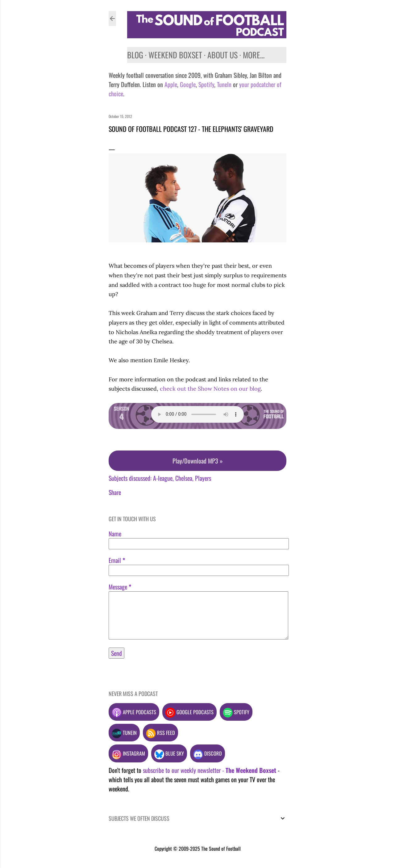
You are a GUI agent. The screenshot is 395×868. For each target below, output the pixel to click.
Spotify (206, 84)
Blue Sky (169, 753)
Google (187, 84)
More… (254, 55)
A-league (163, 478)
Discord (208, 753)
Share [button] (115, 492)
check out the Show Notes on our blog (210, 389)
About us (222, 55)
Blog (135, 55)
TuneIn (224, 84)
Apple (171, 84)
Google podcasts (189, 712)
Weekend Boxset (175, 55)
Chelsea (184, 478)
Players (203, 478)
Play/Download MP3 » (198, 461)
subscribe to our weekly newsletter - (210, 770)
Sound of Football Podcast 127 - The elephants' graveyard (191, 129)
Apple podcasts (134, 712)
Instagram (128, 753)
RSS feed (160, 733)
